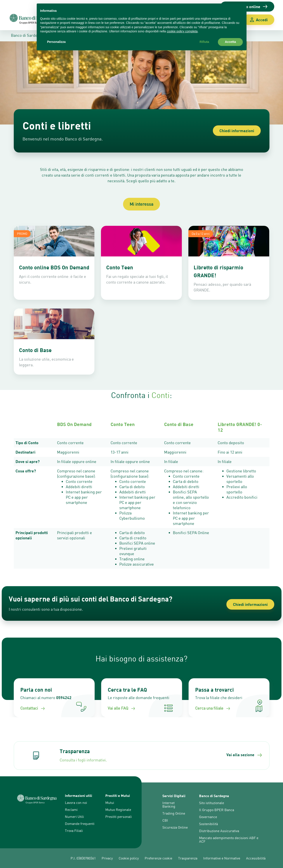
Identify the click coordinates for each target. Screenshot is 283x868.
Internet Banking (169, 805)
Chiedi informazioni (237, 131)
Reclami (71, 810)
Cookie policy (129, 858)
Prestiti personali (119, 817)
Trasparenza (188, 858)
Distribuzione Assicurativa (219, 831)
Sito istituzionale (212, 803)
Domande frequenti (80, 824)
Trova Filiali (74, 831)
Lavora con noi (76, 803)
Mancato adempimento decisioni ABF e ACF (229, 840)
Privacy (107, 858)
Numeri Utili (74, 817)
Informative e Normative (222, 858)
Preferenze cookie (158, 858)
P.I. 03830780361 (83, 858)
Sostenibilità (208, 824)
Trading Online (174, 813)
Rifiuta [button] (204, 42)
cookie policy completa (182, 31)
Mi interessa (141, 204)
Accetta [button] (230, 42)
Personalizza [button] (56, 42)
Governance (208, 817)
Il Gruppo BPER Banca (217, 810)
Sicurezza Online (175, 827)
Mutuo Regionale (118, 810)
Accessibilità (256, 858)
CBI (165, 820)
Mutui (110, 803)
